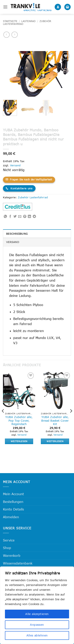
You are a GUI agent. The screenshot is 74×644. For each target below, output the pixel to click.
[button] (5, 7)
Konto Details (13, 509)
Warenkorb (12, 555)
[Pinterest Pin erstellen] (25, 217)
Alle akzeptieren (37, 614)
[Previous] (3, 419)
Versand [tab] (13, 242)
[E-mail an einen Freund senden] (20, 217)
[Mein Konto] (58, 7)
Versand (15, 165)
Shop (7, 548)
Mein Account (13, 494)
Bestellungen (13, 502)
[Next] (71, 419)
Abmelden (11, 517)
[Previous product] (15, 35)
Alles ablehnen (37, 635)
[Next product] (6, 35)
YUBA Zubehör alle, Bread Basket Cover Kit (55, 420)
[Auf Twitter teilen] (15, 217)
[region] (37, 605)
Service (9, 540)
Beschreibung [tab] (17, 234)
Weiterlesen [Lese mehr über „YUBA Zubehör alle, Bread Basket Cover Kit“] (55, 441)
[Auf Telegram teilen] (34, 217)
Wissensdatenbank (18, 563)
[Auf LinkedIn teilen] (29, 217)
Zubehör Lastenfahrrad (33, 197)
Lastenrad (28, 21)
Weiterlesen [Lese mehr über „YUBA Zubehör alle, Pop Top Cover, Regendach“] (19, 441)
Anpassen (37, 625)
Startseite (10, 21)
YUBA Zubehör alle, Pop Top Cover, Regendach (19, 420)
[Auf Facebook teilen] (10, 217)
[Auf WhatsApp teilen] (5, 217)
